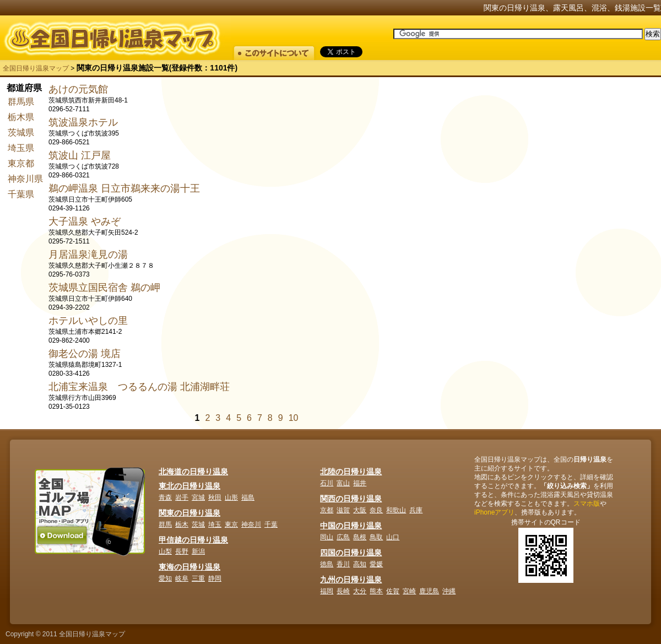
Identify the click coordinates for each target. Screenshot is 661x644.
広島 (343, 537)
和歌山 (396, 510)
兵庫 (416, 510)
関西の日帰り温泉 (351, 499)
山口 (393, 537)
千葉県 (21, 194)
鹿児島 (429, 591)
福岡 (327, 591)
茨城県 (21, 132)
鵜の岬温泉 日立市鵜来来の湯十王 (124, 188)
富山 (343, 483)
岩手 (182, 497)
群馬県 (21, 102)
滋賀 (343, 510)
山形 (231, 497)
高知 (360, 564)
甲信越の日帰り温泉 (193, 540)
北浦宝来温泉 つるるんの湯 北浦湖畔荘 (139, 387)
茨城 (198, 524)
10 (294, 418)
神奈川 (251, 524)
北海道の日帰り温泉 (193, 472)
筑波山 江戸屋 (80, 155)
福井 (360, 483)
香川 (343, 564)
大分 (360, 591)
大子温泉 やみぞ (85, 221)
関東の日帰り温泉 (189, 513)
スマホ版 (587, 504)
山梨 (165, 551)
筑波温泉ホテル (83, 122)
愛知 (165, 578)
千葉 (271, 524)
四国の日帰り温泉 (351, 553)
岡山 (327, 537)
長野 (182, 551)
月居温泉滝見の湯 (88, 255)
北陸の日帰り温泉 (351, 472)
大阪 (360, 510)
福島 (248, 497)
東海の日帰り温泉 (189, 567)
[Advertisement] (523, 248)
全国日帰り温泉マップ (36, 68)
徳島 (327, 564)
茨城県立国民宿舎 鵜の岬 (104, 288)
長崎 (343, 591)
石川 (327, 483)
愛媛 (376, 564)
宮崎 (409, 591)
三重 (198, 578)
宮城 (198, 497)
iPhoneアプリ (494, 512)
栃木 (182, 524)
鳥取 (376, 537)
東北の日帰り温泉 (189, 486)
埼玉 (215, 524)
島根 (360, 537)
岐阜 (182, 578)
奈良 (376, 510)
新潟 (198, 551)
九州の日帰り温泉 (351, 580)
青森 (165, 497)
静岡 (215, 578)
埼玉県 (21, 148)
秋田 (215, 497)
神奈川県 (25, 179)
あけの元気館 (78, 89)
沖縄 (449, 591)
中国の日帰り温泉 (351, 526)
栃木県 (21, 117)
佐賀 (393, 591)
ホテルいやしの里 (88, 321)
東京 (231, 524)
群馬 (165, 524)
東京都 (21, 163)
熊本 (376, 591)
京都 (327, 510)
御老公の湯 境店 (85, 354)
